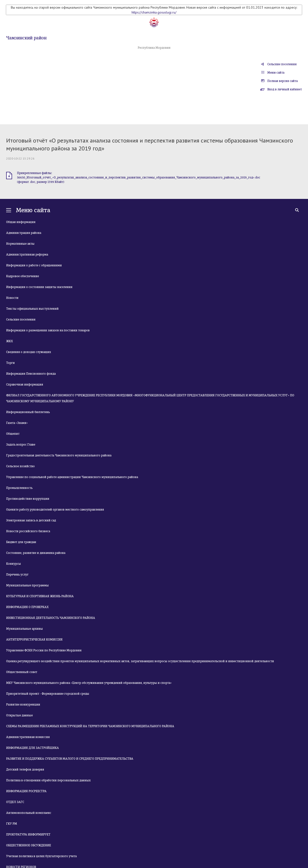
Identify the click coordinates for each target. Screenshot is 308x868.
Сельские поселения (282, 64)
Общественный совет (22, 672)
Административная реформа (27, 255)
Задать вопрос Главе (21, 445)
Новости (12, 298)
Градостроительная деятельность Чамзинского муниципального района (59, 455)
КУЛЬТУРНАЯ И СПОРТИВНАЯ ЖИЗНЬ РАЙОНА (40, 596)
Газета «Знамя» (17, 423)
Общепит (13, 434)
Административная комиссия (28, 737)
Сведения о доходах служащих (29, 352)
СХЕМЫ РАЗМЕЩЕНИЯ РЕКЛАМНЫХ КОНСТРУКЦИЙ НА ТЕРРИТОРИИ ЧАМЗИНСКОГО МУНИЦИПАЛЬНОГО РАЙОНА (90, 726)
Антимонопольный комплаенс (29, 813)
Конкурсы (14, 564)
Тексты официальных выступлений (32, 309)
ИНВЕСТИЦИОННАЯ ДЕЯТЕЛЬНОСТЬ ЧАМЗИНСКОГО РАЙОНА (51, 618)
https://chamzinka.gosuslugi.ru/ (154, 12)
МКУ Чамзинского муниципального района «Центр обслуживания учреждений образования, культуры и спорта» (89, 683)
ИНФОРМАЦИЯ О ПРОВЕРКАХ (27, 607)
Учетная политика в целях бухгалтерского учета (41, 856)
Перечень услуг (17, 575)
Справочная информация (25, 385)
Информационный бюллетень (28, 412)
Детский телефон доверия (25, 770)
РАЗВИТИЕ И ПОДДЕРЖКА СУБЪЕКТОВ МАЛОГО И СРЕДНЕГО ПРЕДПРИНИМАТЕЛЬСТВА (70, 759)
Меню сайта (276, 73)
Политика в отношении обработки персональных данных (48, 780)
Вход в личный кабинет (285, 89)
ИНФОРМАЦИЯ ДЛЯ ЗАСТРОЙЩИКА (33, 748)
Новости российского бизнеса (28, 531)
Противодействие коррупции (28, 499)
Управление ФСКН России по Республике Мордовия (44, 650)
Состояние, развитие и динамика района (36, 553)
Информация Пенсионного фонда (31, 374)
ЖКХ (9, 341)
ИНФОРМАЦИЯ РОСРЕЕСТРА (26, 791)
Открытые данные (19, 715)
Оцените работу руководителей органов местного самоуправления (55, 510)
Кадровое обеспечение (23, 276)
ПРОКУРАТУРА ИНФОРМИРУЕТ (28, 835)
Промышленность (19, 488)
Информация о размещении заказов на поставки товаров (48, 330)
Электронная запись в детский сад (31, 520)
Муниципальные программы (27, 585)
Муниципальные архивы (25, 629)
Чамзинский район (26, 38)
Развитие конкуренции (23, 705)
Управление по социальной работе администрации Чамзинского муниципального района (72, 477)
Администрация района (24, 233)
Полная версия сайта (282, 81)
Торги (10, 363)
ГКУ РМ (12, 824)
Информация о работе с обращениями (34, 265)
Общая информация (21, 222)
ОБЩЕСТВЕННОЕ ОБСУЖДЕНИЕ (29, 845)
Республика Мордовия (154, 48)
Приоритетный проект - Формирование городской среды (48, 694)
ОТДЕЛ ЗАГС (15, 802)
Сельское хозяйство (20, 466)
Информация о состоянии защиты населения (39, 287)
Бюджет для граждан (21, 542)
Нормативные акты (20, 244)
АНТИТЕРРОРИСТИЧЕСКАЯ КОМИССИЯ (34, 640)
